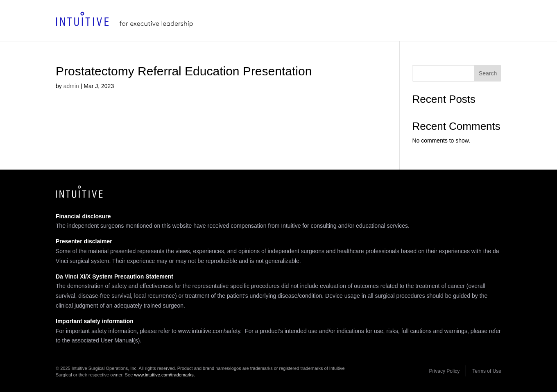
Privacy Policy (445, 371)
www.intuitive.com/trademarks (164, 375)
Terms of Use (487, 371)
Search (488, 73)
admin (71, 86)
